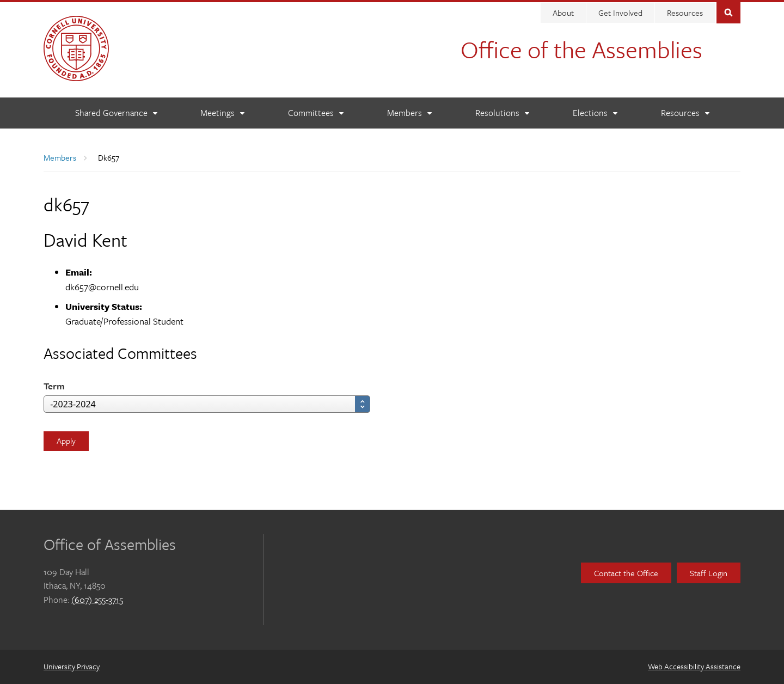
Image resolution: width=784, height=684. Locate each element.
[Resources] (685, 113)
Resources (685, 13)
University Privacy (72, 666)
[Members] (409, 113)
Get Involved (620, 13)
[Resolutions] (502, 113)
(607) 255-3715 (97, 600)
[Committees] (316, 113)
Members (60, 157)
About (563, 13)
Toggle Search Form (728, 12)
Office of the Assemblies (581, 49)
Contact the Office (626, 573)
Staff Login (709, 573)
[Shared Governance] (116, 113)
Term (54, 386)
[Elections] (595, 113)
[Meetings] (222, 113)
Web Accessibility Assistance (694, 666)
